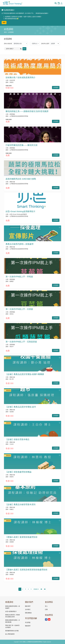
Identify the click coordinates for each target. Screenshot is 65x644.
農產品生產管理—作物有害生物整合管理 (13, 616)
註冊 (46, 609)
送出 (24, 49)
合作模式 (28, 609)
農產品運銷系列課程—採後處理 (13, 607)
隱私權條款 (28, 613)
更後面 (36, 589)
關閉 (4, 23)
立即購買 (56, 87)
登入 (46, 606)
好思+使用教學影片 (11, 611)
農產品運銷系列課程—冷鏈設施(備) (13, 621)
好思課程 (11, 32)
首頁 (5, 32)
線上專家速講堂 (10, 634)
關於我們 (28, 606)
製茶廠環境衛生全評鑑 (12, 631)
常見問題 (28, 622)
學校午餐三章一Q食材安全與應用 (12, 626)
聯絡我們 (28, 626)
